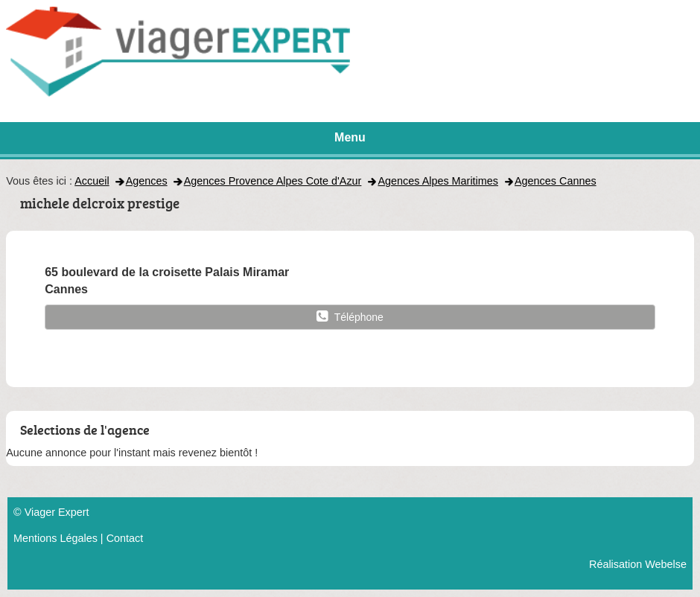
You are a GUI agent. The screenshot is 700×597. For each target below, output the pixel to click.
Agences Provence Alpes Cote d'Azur (273, 181)
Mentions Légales (55, 538)
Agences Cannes (556, 181)
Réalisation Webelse (638, 564)
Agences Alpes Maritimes (438, 181)
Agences (147, 181)
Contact (125, 538)
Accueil (92, 181)
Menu (350, 137)
